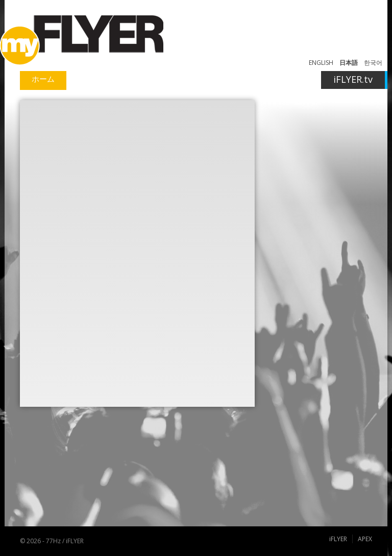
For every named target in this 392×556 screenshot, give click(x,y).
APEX (365, 539)
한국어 (373, 63)
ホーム (43, 79)
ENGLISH (321, 63)
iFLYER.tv (353, 79)
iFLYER (338, 539)
